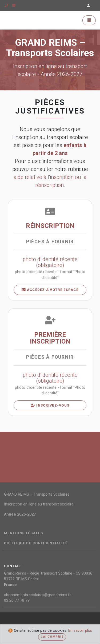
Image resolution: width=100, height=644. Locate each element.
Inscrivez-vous (50, 405)
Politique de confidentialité (36, 543)
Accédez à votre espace (50, 290)
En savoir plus (80, 631)
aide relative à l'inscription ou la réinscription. (50, 181)
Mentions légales (23, 533)
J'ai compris (52, 637)
